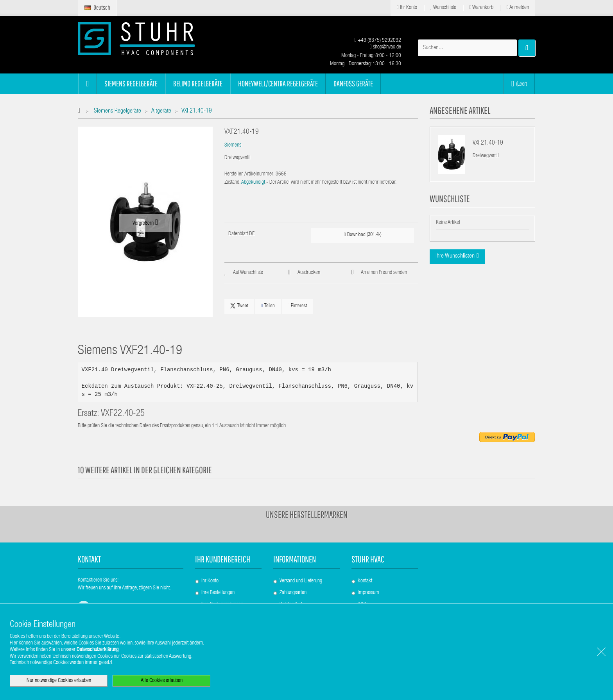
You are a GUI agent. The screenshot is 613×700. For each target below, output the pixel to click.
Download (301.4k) (363, 235)
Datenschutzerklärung (98, 650)
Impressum (368, 593)
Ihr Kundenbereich (223, 559)
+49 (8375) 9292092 (378, 41)
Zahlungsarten (293, 593)
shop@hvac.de (385, 47)
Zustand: (232, 183)
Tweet (239, 306)
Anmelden (518, 8)
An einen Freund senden (384, 273)
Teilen (268, 306)
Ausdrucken (309, 273)
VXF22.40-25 (123, 414)
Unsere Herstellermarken (307, 514)
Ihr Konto (407, 8)
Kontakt (365, 581)
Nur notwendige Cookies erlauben (59, 681)
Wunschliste (443, 8)
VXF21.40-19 (488, 143)
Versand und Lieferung (301, 581)
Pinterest (297, 306)
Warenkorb (481, 8)
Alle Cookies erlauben (162, 681)
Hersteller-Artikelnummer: (249, 174)
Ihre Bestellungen (218, 593)
